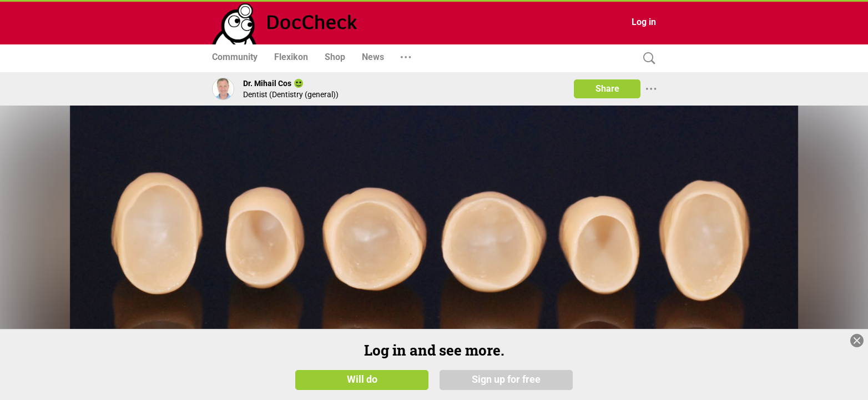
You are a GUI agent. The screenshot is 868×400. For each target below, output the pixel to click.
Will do (362, 379)
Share (607, 89)
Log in (644, 22)
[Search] (647, 59)
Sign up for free (506, 379)
